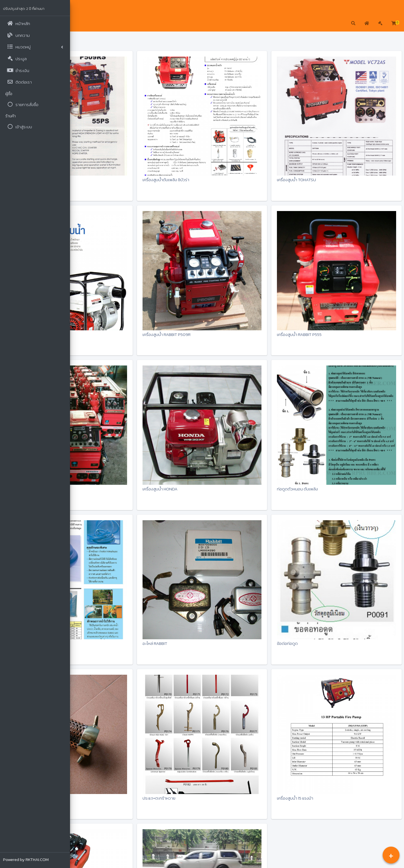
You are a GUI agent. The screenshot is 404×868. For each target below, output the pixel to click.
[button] (79, 24)
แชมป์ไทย (92, 9)
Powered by (26, 859)
